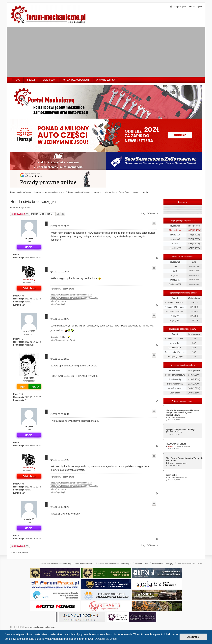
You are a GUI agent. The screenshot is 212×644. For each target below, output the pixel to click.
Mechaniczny (29, 280)
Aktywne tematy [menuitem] (106, 80)
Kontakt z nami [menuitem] (142, 563)
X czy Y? (175, 316)
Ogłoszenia (181, 418)
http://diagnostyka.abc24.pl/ (63, 340)
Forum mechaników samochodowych (40, 627)
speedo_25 (29, 519)
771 (190, 235)
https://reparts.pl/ (58, 304)
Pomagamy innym (175, 357)
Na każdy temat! (175, 388)
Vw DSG (170, 432)
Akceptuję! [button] (193, 637)
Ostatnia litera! (175, 348)
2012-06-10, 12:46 (60, 507)
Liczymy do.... (175, 321)
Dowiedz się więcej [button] (106, 639)
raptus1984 (26, 207)
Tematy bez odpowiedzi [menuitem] (76, 80)
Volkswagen (179, 432)
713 (21, 394)
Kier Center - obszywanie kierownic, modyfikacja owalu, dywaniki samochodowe (183, 413)
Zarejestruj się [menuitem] (178, 7)
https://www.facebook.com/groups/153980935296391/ (74, 298)
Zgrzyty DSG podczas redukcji (180, 429)
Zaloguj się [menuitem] (195, 7)
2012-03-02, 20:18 (60, 460)
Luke (175, 266)
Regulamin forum (184, 446)
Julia (175, 271)
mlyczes (175, 275)
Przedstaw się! (175, 379)
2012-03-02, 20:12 (60, 414)
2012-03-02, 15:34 (60, 272)
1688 (22, 296)
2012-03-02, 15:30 (60, 226)
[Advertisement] (106, 52)
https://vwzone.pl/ (58, 301)
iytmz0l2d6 (175, 280)
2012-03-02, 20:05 (60, 359)
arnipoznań (29, 378)
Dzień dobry (172, 475)
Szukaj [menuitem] (31, 80)
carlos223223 (29, 331)
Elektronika (175, 393)
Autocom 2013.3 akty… (175, 307)
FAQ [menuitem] (18, 80)
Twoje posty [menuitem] (48, 80)
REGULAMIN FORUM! (176, 444)
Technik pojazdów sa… (175, 352)
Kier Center (171, 418)
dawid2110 (175, 235)
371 (21, 339)
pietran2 (170, 463)
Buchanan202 (175, 284)
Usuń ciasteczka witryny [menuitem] (163, 563)
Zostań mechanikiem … (175, 312)
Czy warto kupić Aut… (175, 303)
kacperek (29, 238)
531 (190, 244)
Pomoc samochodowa (175, 375)
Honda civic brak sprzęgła (33, 202)
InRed (175, 244)
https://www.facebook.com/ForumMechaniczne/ (71, 295)
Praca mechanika (175, 384)
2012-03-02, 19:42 (60, 319)
